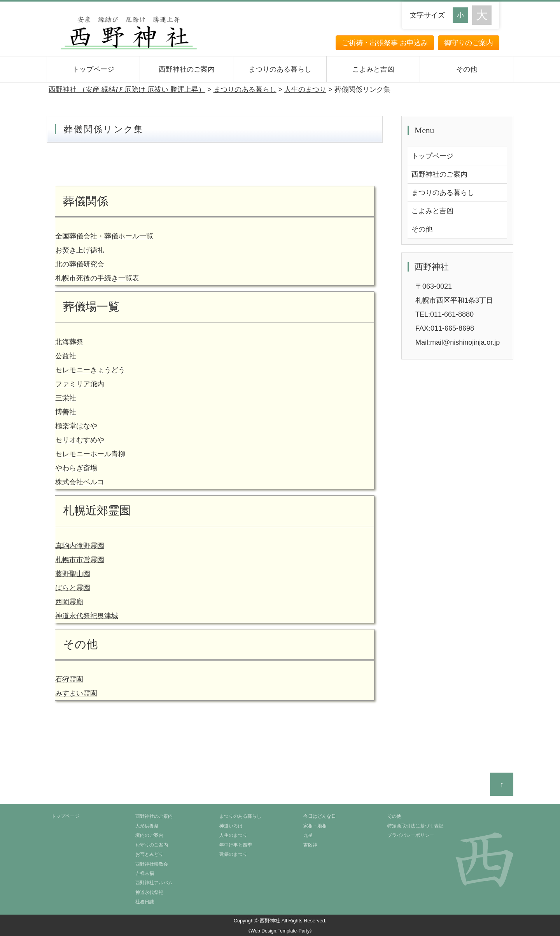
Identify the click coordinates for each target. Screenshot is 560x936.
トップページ (93, 69)
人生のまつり (233, 835)
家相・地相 (315, 826)
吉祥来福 (145, 873)
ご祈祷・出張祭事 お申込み (385, 43)
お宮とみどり (149, 854)
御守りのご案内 (469, 43)
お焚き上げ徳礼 (80, 250)
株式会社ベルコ (80, 482)
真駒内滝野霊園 (80, 546)
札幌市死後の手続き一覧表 (97, 278)
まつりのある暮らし (280, 69)
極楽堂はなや (76, 426)
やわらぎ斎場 (76, 468)
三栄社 (66, 398)
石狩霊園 (69, 679)
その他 (467, 69)
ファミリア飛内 (80, 384)
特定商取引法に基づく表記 (415, 826)
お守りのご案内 (152, 845)
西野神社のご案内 (187, 69)
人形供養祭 (147, 826)
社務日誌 (145, 902)
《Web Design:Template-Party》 (280, 931)
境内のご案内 (149, 835)
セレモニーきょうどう (90, 370)
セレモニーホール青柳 (90, 454)
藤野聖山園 (73, 574)
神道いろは (231, 826)
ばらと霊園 (73, 588)
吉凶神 (310, 845)
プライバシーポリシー (411, 835)
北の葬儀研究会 (80, 264)
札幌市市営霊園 (80, 560)
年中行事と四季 (236, 845)
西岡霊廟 (69, 602)
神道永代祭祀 (149, 892)
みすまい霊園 (76, 693)
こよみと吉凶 (373, 69)
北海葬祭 (69, 342)
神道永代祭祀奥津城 (87, 616)
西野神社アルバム (154, 883)
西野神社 (270, 921)
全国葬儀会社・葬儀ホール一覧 (104, 236)
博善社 (66, 412)
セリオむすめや (80, 440)
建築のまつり (233, 854)
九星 (308, 835)
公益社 (66, 356)
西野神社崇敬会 (152, 864)
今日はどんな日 (320, 816)
